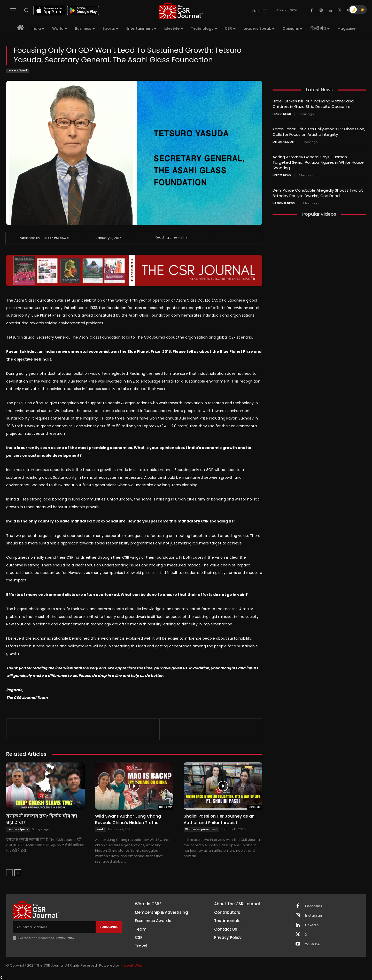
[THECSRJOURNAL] (181, 11)
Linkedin (312, 925)
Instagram (314, 916)
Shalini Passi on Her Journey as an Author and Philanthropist (219, 819)
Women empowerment (201, 829)
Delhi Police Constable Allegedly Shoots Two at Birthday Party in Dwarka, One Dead (318, 193)
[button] (26, 10)
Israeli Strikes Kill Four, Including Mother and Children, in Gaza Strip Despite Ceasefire (313, 104)
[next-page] (18, 873)
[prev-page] (9, 873)
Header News (282, 114)
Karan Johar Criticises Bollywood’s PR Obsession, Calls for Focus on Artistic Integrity (319, 132)
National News (284, 203)
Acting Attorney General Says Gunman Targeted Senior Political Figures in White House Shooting (318, 162)
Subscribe (109, 927)
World (101, 829)
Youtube (312, 944)
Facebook (314, 906)
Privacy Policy (64, 938)
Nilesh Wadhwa (56, 238)
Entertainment (284, 142)
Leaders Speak (18, 71)
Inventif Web (132, 965)
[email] (54, 927)
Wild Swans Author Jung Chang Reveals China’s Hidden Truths (128, 819)
